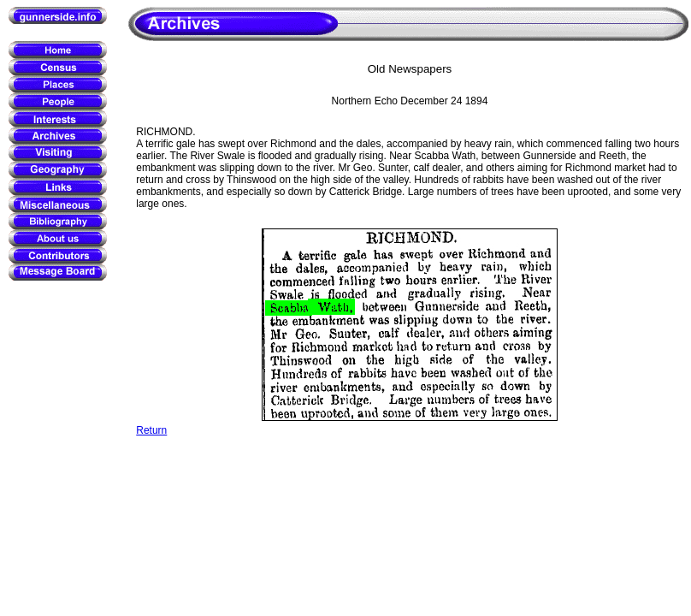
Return (151, 430)
